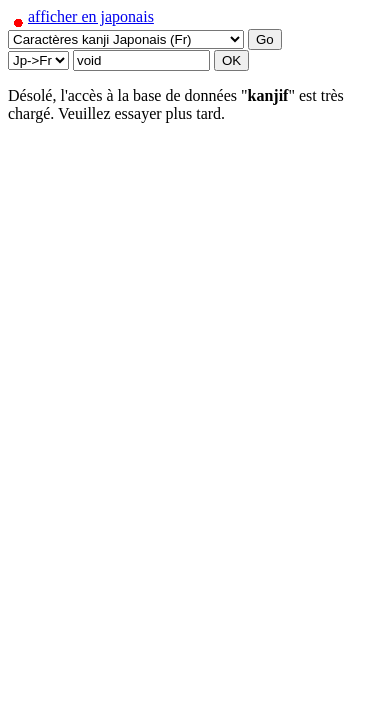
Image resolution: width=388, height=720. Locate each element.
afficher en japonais (81, 16)
